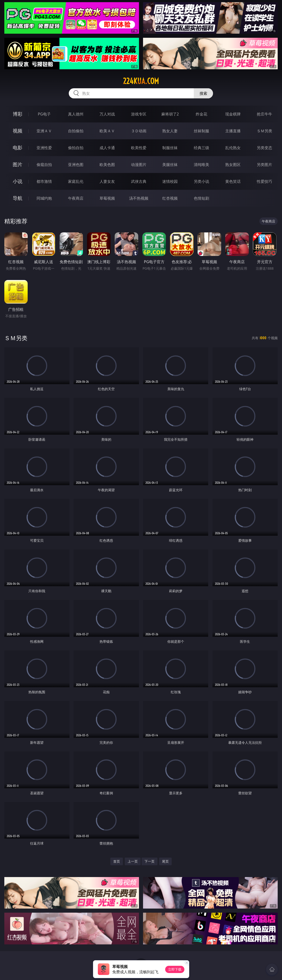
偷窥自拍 (44, 165)
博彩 (18, 114)
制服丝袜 (170, 148)
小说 (18, 181)
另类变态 (264, 148)
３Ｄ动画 (139, 131)
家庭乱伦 (76, 181)
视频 (18, 131)
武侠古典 (139, 181)
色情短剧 (201, 198)
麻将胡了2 (170, 114)
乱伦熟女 (233, 148)
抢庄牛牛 (264, 114)
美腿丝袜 (170, 165)
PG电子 (44, 114)
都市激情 (44, 181)
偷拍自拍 (76, 148)
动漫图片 (139, 165)
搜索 (203, 93)
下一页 (150, 861)
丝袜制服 (201, 131)
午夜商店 (76, 198)
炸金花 (201, 114)
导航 (18, 198)
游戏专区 (139, 114)
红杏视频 (170, 198)
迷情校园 (170, 181)
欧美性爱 (139, 148)
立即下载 (175, 969)
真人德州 (76, 114)
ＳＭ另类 (264, 131)
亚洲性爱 (44, 148)
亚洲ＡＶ (44, 131)
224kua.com (141, 81)
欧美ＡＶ (107, 131)
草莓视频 (107, 198)
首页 (117, 861)
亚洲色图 (76, 165)
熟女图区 (233, 165)
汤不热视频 (139, 198)
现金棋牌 (233, 114)
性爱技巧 (264, 181)
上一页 (133, 861)
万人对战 (107, 114)
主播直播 (233, 131)
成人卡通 (107, 148)
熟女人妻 (170, 131)
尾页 (165, 861)
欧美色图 (107, 165)
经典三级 (201, 148)
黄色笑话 (233, 181)
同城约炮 (44, 198)
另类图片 (264, 165)
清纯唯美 (201, 165)
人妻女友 (107, 181)
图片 (18, 164)
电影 (18, 148)
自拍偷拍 (76, 131)
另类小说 (201, 181)
